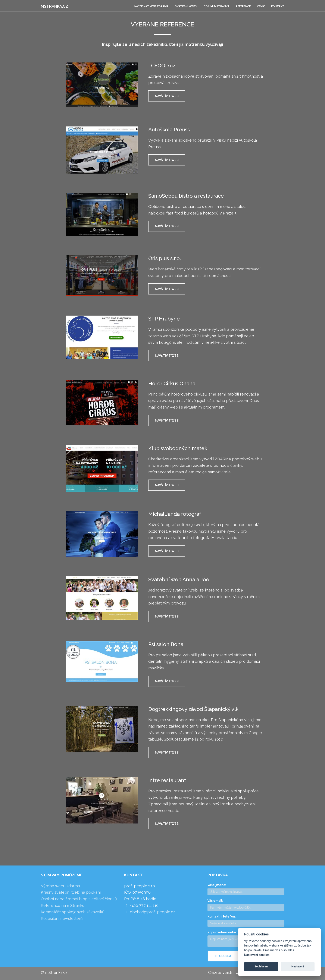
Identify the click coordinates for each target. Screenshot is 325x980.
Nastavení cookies (257, 955)
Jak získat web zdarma (151, 6)
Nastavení (298, 966)
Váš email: (215, 901)
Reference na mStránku (63, 905)
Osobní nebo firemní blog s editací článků (79, 899)
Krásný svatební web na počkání (71, 892)
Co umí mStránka (217, 6)
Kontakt (278, 6)
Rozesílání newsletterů (62, 918)
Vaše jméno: (217, 885)
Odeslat (223, 960)
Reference (243, 6)
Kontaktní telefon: (222, 916)
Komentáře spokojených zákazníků (73, 912)
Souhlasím (261, 966)
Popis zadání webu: (222, 932)
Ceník (261, 6)
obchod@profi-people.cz (152, 912)
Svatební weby (186, 6)
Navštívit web (167, 96)
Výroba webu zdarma (60, 886)
